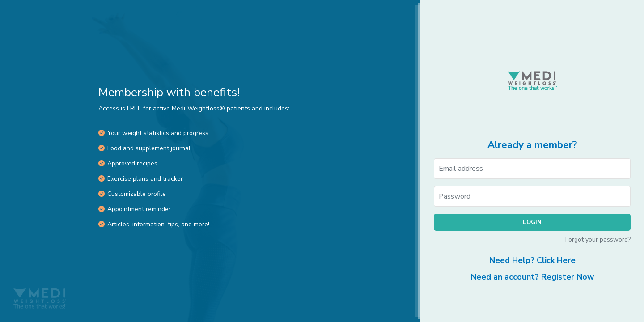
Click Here (556, 260)
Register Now (568, 277)
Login (532, 222)
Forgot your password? (598, 239)
